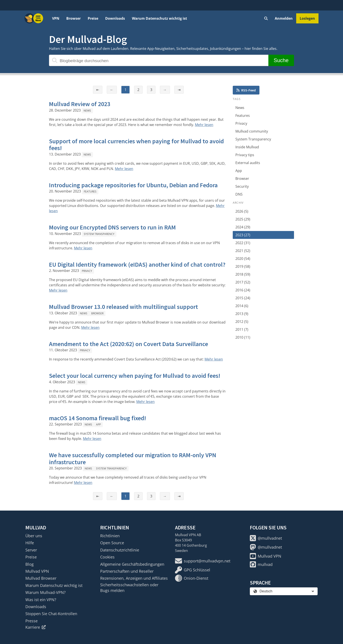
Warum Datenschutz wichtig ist (159, 18)
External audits (248, 163)
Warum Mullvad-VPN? (45, 592)
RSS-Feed (246, 90)
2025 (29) (243, 219)
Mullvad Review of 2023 (80, 104)
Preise (93, 18)
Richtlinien (110, 536)
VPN (56, 18)
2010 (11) (243, 337)
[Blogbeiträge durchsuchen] (159, 60)
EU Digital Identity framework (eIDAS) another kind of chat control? (137, 264)
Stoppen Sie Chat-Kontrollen (51, 614)
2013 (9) (242, 314)
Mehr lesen (204, 125)
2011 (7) (242, 329)
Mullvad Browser (41, 578)
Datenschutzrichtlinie (120, 550)
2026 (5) (242, 211)
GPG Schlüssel (193, 570)
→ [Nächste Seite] (165, 90)
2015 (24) (243, 298)
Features (90, 192)
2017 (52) (243, 282)
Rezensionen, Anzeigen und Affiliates (134, 578)
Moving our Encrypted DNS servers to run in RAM (112, 227)
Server (31, 550)
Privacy (87, 271)
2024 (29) (243, 227)
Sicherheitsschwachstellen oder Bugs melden (129, 588)
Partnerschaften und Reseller (127, 571)
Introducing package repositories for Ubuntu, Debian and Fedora (133, 185)
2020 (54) (243, 259)
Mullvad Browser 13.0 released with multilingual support (123, 307)
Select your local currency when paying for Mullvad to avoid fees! (135, 376)
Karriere (36, 627)
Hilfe (30, 543)
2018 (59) (243, 274)
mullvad (261, 564)
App (98, 424)
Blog (30, 564)
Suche (281, 60)
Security (242, 186)
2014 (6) (242, 306)
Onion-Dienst (192, 578)
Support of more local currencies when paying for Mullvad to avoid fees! (136, 145)
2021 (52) (243, 251)
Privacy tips (245, 155)
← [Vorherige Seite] (112, 90)
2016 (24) (243, 290)
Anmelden (284, 18)
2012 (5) (242, 322)
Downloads (115, 18)
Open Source (112, 543)
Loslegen (307, 18)
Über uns (34, 536)
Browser (73, 18)
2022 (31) (243, 243)
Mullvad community (252, 131)
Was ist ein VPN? (41, 600)
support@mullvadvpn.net (203, 561)
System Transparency (99, 234)
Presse (31, 621)
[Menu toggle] (38, 18)
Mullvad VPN (37, 571)
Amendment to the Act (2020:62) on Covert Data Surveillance (129, 344)
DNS (239, 194)
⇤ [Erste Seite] (98, 90)
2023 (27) (243, 235)
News (87, 111)
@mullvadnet (266, 538)
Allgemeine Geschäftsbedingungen (132, 564)
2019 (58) (243, 266)
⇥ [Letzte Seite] (179, 90)
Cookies (107, 557)
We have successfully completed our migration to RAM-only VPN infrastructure (133, 458)
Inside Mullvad (247, 147)
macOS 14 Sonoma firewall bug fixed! (98, 418)
